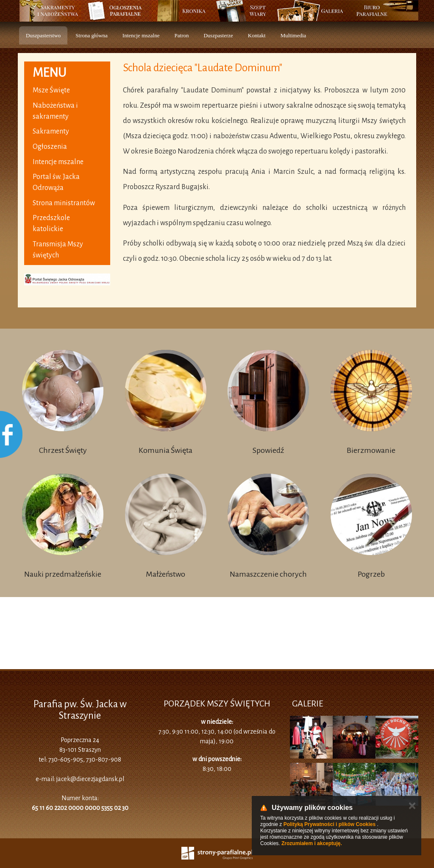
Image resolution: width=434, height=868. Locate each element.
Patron (182, 35)
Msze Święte (51, 90)
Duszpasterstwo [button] (43, 35)
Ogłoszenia (50, 147)
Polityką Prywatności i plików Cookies (330, 824)
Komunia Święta (166, 450)
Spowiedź (268, 450)
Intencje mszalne (141, 35)
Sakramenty (51, 131)
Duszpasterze (218, 35)
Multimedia (294, 35)
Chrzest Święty (63, 450)
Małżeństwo (166, 574)
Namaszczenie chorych (268, 574)
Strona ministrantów (64, 203)
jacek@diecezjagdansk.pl (90, 779)
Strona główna (91, 35)
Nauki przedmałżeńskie (63, 574)
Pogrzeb (371, 574)
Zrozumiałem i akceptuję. (312, 843)
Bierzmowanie (371, 450)
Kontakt (257, 35)
